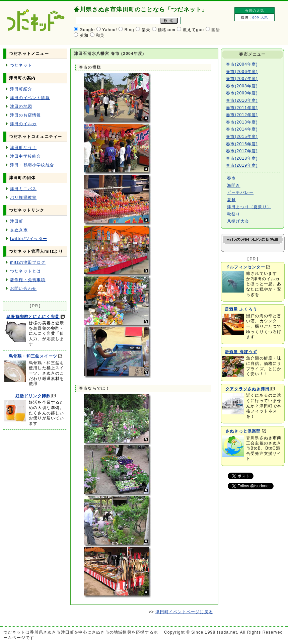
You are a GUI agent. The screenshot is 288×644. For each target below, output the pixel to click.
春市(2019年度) (242, 165)
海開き (234, 185)
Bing (129, 30)
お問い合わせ (23, 289)
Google (87, 30)
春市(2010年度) (242, 100)
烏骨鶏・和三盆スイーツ (33, 356)
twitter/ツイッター (29, 239)
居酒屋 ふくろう (241, 309)
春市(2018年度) (242, 158)
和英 (100, 35)
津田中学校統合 (25, 156)
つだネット (21, 65)
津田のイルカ (23, 124)
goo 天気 (260, 17)
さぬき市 (19, 230)
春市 (231, 178)
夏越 (231, 200)
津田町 (17, 221)
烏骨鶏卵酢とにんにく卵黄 (33, 317)
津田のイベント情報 (30, 98)
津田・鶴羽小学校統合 (32, 165)
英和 (84, 35)
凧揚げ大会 (238, 221)
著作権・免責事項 (28, 280)
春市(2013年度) (242, 122)
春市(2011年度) (242, 108)
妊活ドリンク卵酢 (33, 396)
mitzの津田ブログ (28, 262)
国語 (216, 30)
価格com (167, 30)
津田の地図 (21, 106)
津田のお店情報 (25, 115)
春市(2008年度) (242, 86)
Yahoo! (110, 30)
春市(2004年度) (242, 64)
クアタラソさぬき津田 (247, 389)
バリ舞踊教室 (23, 197)
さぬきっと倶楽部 (243, 431)
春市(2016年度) (242, 144)
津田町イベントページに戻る (184, 612)
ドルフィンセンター (245, 267)
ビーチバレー (240, 192)
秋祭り (234, 214)
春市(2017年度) (242, 151)
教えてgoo (193, 30)
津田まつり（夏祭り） (249, 207)
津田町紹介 (21, 89)
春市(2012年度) (242, 115)
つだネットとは (25, 271)
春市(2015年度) (242, 137)
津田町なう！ (23, 148)
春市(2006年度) (242, 72)
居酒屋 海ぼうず (241, 352)
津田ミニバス (23, 189)
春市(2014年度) (242, 129)
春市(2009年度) (242, 93)
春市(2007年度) (242, 79)
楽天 (146, 30)
